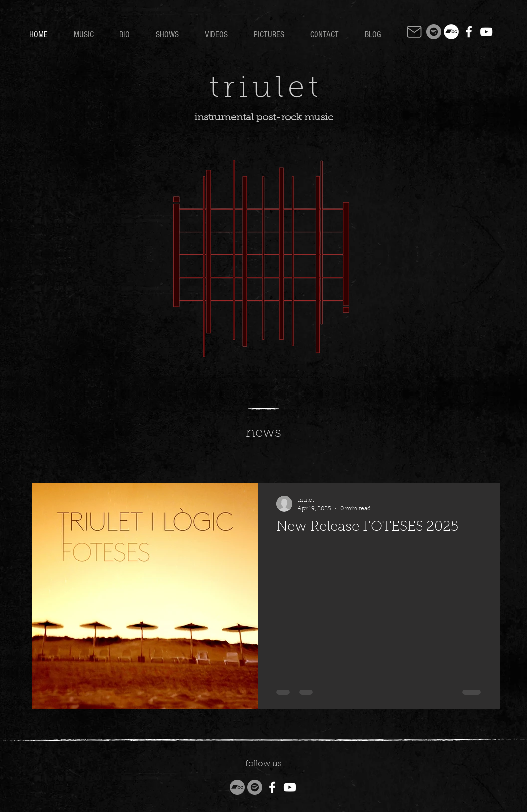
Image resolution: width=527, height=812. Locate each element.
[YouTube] (486, 32)
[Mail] (414, 32)
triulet (266, 89)
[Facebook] (469, 32)
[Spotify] (434, 32)
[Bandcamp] (451, 32)
